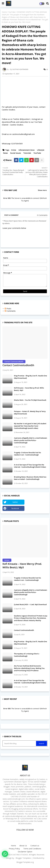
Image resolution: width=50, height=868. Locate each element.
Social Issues (16, 153)
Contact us (35, 846)
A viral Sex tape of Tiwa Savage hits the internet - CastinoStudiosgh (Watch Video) (30, 466)
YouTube (12, 12)
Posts (8, 309)
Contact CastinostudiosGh (18, 365)
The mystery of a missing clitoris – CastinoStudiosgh (27, 655)
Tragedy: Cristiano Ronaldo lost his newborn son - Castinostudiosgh (27, 454)
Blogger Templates (23, 858)
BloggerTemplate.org (25, 862)
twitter (15, 502)
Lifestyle (41, 150)
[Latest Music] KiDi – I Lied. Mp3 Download (30, 604)
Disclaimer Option (25, 852)
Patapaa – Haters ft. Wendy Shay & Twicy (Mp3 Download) (30, 412)
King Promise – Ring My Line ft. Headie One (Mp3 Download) (30, 377)
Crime (14, 150)
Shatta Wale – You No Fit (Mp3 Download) (30, 400)
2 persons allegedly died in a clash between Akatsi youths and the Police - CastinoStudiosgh (30, 440)
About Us (23, 846)
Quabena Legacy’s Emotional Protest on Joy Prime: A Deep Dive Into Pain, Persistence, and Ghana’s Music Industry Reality (31, 618)
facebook (15, 508)
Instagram (37, 508)
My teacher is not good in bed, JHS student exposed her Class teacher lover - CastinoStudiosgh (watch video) (30, 426)
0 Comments (42, 215)
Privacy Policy (14, 849)
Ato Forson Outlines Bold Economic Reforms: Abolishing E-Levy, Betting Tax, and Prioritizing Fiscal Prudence (29, 668)
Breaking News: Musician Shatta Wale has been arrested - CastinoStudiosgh (30, 478)
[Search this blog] (20, 743)
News (5, 153)
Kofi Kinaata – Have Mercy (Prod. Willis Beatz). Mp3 (29, 389)
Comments (10, 311)
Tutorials (27, 153)
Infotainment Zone (27, 150)
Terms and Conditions (32, 849)
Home (4, 12)
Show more (42, 190)
